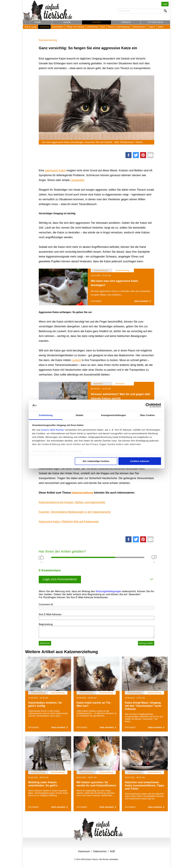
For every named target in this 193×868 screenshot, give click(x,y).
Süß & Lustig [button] (30, 27)
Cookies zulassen (140, 461)
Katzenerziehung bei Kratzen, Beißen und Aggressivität (72, 502)
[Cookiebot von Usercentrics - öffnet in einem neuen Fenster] (148, 405)
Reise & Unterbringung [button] (119, 27)
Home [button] (38, 22)
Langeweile (77, 180)
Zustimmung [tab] (46, 415)
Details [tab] (80, 415)
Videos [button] (152, 27)
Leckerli (76, 360)
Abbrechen (45, 643)
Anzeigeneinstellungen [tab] (113, 415)
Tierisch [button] (126, 22)
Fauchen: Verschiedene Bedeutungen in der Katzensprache (75, 512)
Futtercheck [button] (155, 22)
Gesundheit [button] (58, 27)
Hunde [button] (67, 22)
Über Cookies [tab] (147, 415)
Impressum (84, 851)
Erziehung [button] (44, 27)
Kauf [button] (103, 27)
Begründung (46, 624)
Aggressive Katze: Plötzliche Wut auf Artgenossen (69, 522)
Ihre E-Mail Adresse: (50, 614)
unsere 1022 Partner (53, 430)
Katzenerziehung (48, 40)
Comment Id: (46, 604)
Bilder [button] (161, 27)
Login (165, 4)
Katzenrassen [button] (139, 27)
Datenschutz (100, 851)
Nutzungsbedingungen (109, 591)
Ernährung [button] (92, 27)
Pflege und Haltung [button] (75, 27)
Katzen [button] (96, 22)
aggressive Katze (55, 170)
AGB (112, 851)
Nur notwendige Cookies (96, 461)
